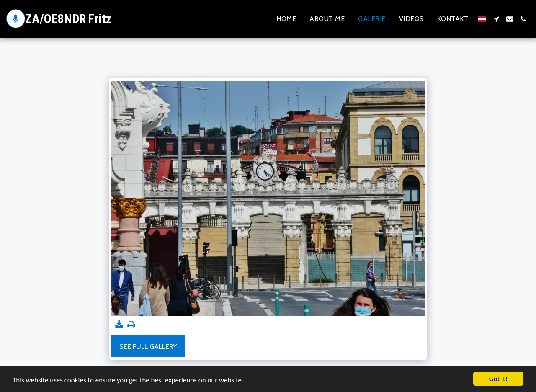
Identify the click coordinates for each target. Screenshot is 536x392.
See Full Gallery (148, 346)
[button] (496, 19)
